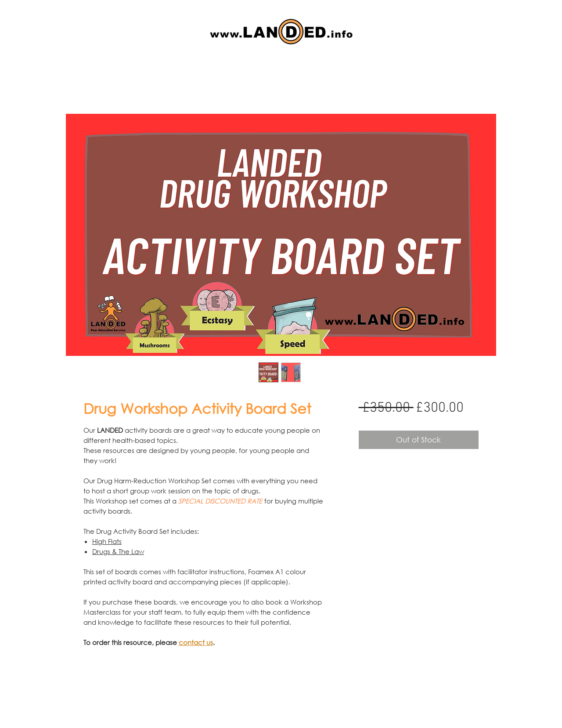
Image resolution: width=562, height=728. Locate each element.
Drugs (101, 551)
